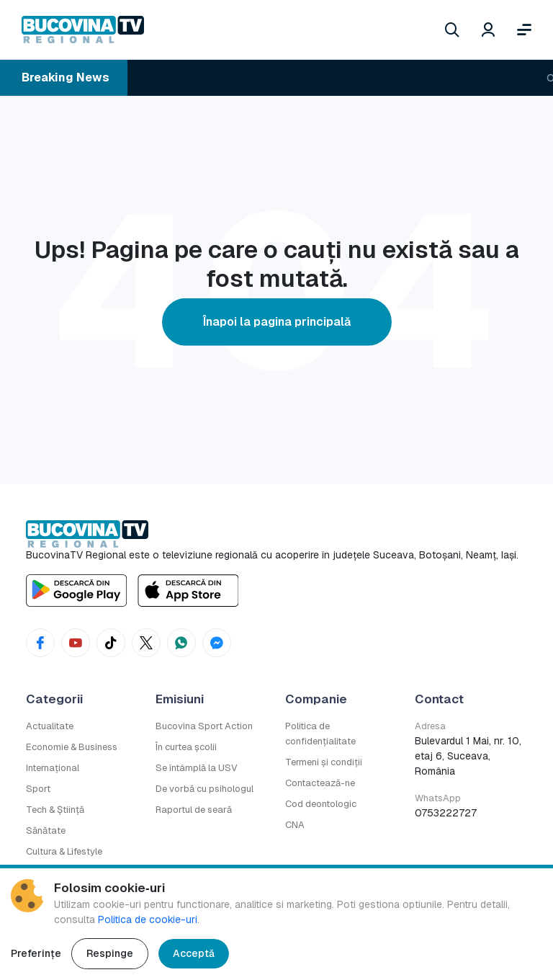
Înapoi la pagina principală (277, 322)
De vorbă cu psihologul (204, 789)
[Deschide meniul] (524, 30)
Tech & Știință (55, 810)
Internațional (53, 768)
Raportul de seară (194, 810)
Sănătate (46, 830)
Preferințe (36, 953)
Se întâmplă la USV (197, 768)
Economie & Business (72, 747)
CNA (295, 825)
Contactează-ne (320, 783)
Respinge (110, 953)
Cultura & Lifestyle (64, 851)
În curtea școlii (186, 747)
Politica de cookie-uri (148, 919)
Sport (38, 789)
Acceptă (194, 953)
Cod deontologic (321, 804)
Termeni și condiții (324, 762)
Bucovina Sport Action (204, 726)
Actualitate (50, 726)
